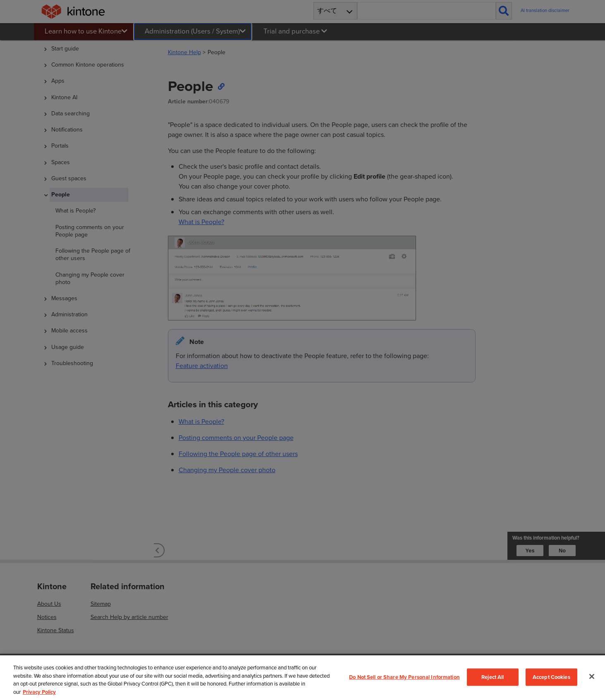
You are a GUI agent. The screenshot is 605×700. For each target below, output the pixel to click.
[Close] (592, 676)
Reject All (493, 677)
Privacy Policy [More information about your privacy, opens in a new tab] (39, 692)
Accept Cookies (551, 677)
